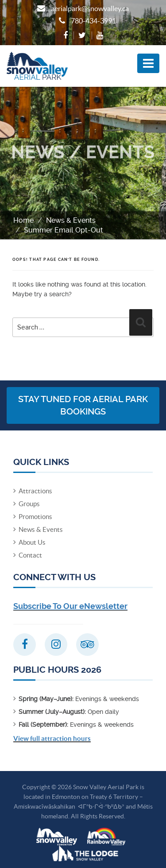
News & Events (71, 220)
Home (23, 220)
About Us (32, 542)
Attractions (35, 491)
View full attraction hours (52, 738)
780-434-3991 (93, 21)
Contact (30, 555)
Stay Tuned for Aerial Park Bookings (83, 405)
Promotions (35, 517)
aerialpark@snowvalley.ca (90, 8)
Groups (29, 504)
